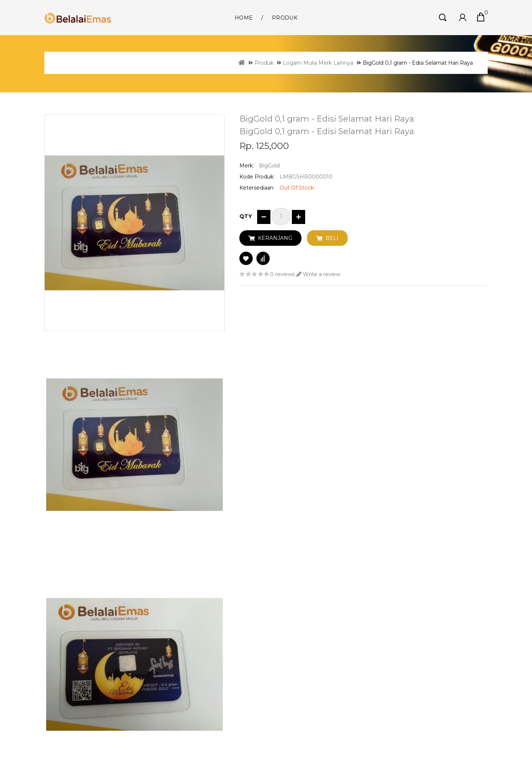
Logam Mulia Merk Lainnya (318, 63)
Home (244, 18)
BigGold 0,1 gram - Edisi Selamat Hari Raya (418, 63)
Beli (332, 238)
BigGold (269, 166)
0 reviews (282, 274)
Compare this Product (263, 258)
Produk (285, 18)
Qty (246, 216)
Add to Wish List (246, 258)
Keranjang (275, 238)
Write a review (318, 274)
